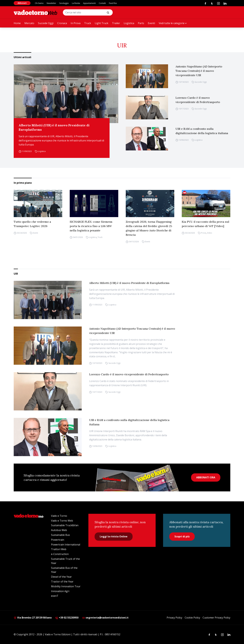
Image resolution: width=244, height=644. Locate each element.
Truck (88, 23)
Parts (141, 23)
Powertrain (58, 540)
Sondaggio (64, 3)
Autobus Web (59, 530)
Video (210, 233)
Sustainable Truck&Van (65, 525)
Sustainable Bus (60, 535)
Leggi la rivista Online (114, 536)
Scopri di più (182, 536)
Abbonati (22, 3)
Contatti (102, 3)
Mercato (29, 23)
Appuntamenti (89, 3)
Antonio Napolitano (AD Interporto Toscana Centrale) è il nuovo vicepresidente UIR (199, 71)
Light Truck (102, 23)
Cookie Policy (192, 618)
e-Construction (60, 554)
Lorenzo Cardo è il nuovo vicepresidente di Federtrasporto (198, 100)
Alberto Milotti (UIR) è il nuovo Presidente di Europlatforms (54, 127)
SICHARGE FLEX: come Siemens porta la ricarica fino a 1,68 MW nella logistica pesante (91, 226)
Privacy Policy (174, 618)
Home (17, 23)
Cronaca (62, 23)
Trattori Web (59, 549)
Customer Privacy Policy (216, 618)
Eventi (151, 23)
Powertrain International (66, 545)
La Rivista (76, 3)
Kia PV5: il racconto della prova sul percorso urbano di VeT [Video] (205, 224)
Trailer (116, 23)
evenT (55, 596)
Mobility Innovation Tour (66, 586)
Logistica (129, 23)
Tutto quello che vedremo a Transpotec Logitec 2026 (32, 224)
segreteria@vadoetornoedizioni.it (105, 618)
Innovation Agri (60, 591)
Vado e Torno (59, 516)
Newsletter (51, 3)
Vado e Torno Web (62, 521)
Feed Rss (113, 3)
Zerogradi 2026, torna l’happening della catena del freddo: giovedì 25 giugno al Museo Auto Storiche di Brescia (149, 228)
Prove (203, 233)
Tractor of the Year (62, 582)
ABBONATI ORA (206, 477)
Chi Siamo (39, 3)
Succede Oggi (46, 23)
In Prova (76, 23)
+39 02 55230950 (67, 618)
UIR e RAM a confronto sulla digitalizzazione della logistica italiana (202, 131)
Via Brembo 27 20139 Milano (33, 618)
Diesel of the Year (61, 577)
